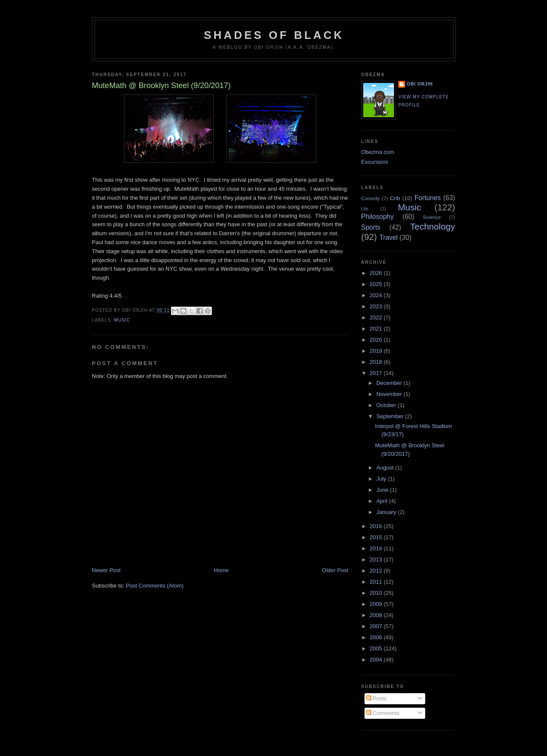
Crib (395, 198)
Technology (433, 226)
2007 (377, 626)
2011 (377, 582)
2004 (377, 660)
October (387, 405)
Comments (383, 713)
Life (365, 209)
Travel (389, 238)
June (383, 490)
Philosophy (377, 217)
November (390, 394)
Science (432, 217)
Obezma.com (378, 152)
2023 (377, 306)
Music (122, 320)
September (391, 416)
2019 (377, 351)
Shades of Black (274, 35)
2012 (377, 571)
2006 (377, 637)
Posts (376, 698)
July (382, 479)
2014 (377, 548)
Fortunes (428, 198)
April (383, 501)
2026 (377, 273)
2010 (377, 593)
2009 (377, 604)
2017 (377, 373)
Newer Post (106, 570)
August (386, 468)
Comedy (371, 198)
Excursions (375, 162)
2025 (377, 284)
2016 (377, 526)
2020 (377, 340)
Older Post (335, 570)
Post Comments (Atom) (155, 586)
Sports (371, 227)
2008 (377, 615)
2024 (377, 295)
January (387, 512)
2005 (377, 648)
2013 (377, 560)
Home (222, 570)
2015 (377, 537)
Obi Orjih (420, 84)
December (390, 383)
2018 (377, 362)
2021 (377, 329)
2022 (377, 317)
